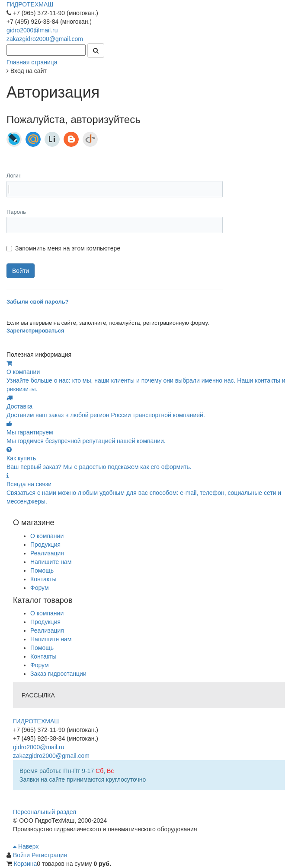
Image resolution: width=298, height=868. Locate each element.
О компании (47, 536)
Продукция (45, 545)
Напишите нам (51, 562)
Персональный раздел (45, 812)
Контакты (43, 579)
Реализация (47, 553)
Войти (22, 855)
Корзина (25, 864)
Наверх (26, 846)
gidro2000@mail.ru (32, 30)
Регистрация (49, 855)
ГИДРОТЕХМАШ (30, 4)
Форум (40, 588)
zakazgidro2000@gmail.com (45, 39)
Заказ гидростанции (58, 674)
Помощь (42, 570)
